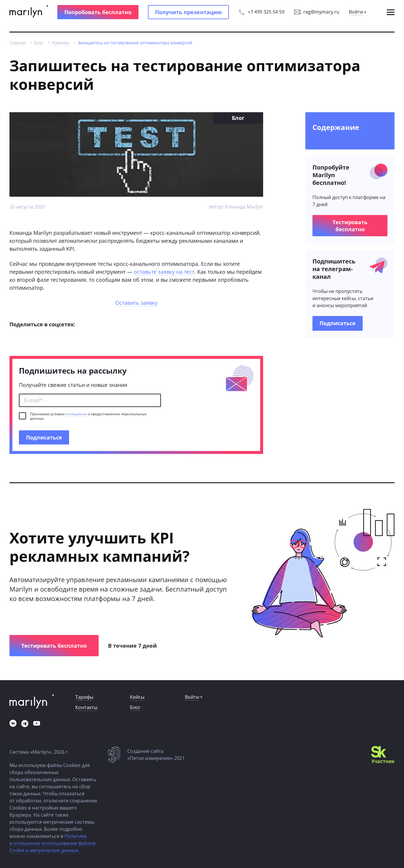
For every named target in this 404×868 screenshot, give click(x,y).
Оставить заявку (136, 303)
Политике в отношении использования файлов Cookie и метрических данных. (52, 843)
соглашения (76, 414)
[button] (98, 12)
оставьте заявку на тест (164, 272)
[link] (29, 12)
